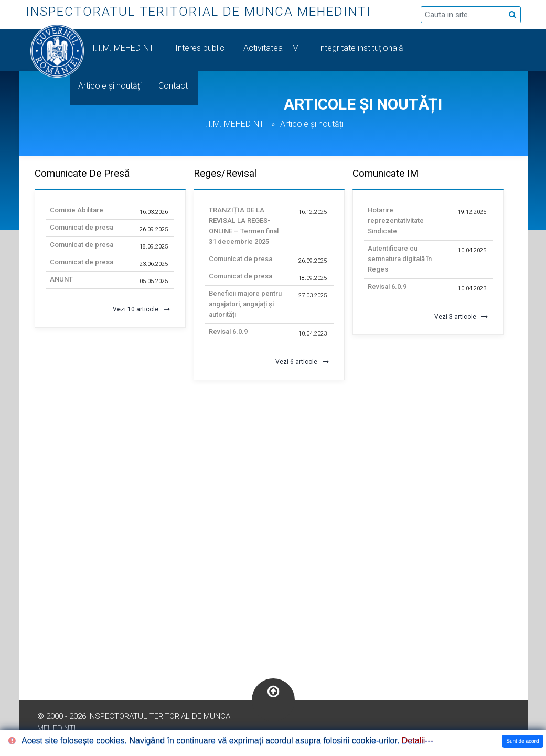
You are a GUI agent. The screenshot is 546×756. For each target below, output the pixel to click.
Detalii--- (417, 741)
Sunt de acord (522, 741)
